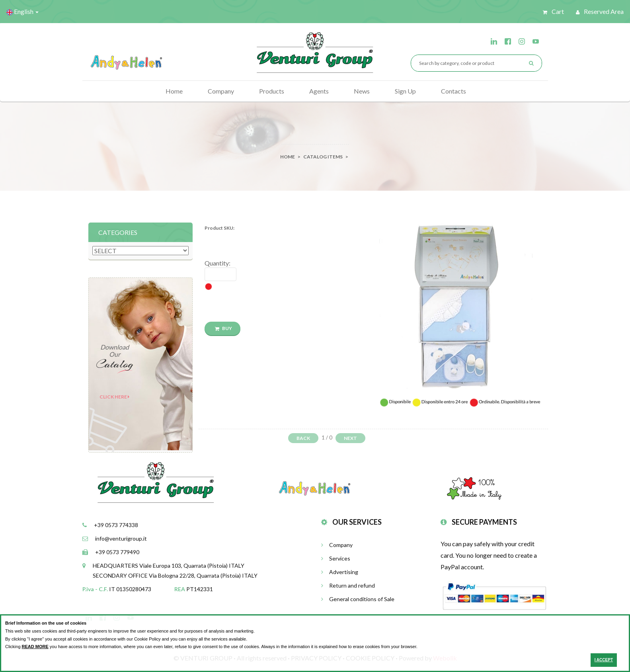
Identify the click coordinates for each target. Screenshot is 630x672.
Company (221, 91)
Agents (319, 91)
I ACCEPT (604, 660)
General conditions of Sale (358, 599)
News (362, 91)
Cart (553, 11)
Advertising (340, 572)
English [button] (22, 12)
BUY (223, 328)
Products (272, 91)
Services (336, 558)
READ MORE (35, 647)
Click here (114, 397)
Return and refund (348, 585)
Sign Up (405, 91)
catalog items (323, 157)
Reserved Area (600, 11)
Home (174, 91)
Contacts (453, 91)
